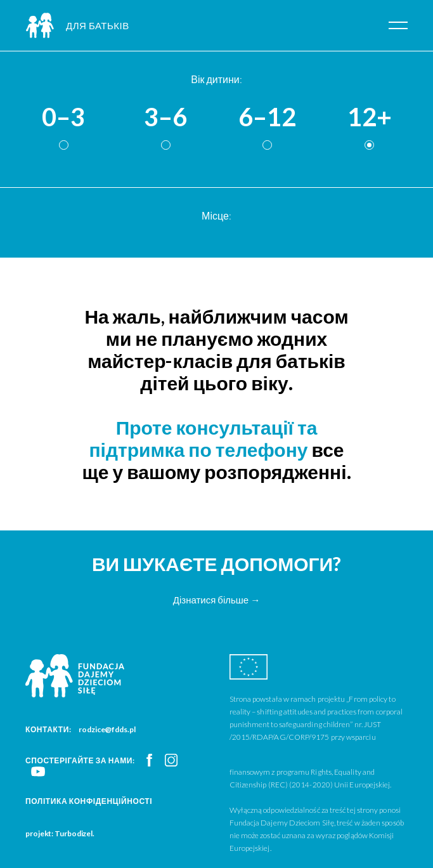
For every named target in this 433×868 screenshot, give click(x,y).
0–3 (63, 117)
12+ (370, 117)
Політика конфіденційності (89, 801)
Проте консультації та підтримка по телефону (203, 438)
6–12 (267, 117)
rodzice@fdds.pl (107, 729)
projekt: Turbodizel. (60, 833)
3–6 (165, 117)
